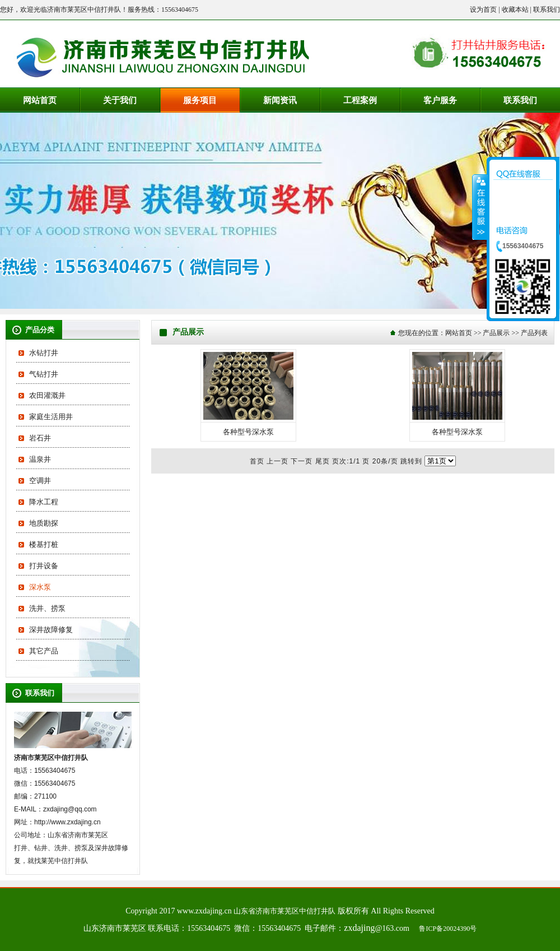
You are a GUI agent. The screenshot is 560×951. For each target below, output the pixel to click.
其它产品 (44, 651)
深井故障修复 (51, 630)
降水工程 (44, 502)
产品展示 (496, 333)
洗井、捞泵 (47, 608)
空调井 (40, 481)
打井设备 (44, 566)
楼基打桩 (44, 544)
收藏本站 (515, 10)
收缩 (480, 207)
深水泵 (40, 587)
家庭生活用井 (51, 417)
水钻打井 (44, 353)
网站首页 (459, 333)
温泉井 (40, 459)
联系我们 (547, 10)
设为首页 (483, 10)
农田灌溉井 (47, 395)
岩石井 (40, 438)
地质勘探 (44, 523)
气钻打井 (44, 374)
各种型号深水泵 (248, 432)
